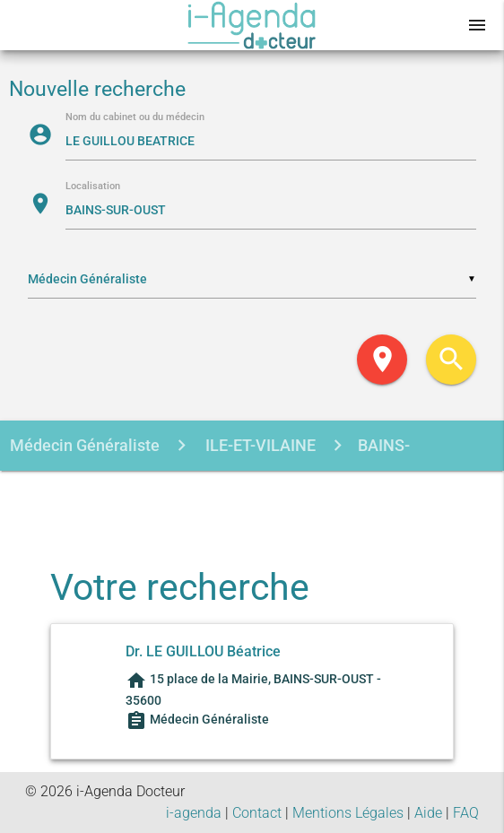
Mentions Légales (348, 813)
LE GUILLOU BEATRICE (210, 496)
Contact (257, 813)
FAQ (466, 813)
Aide (428, 813)
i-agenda (194, 813)
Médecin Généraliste (85, 445)
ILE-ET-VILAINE (259, 445)
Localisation (93, 187)
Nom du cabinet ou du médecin (135, 118)
